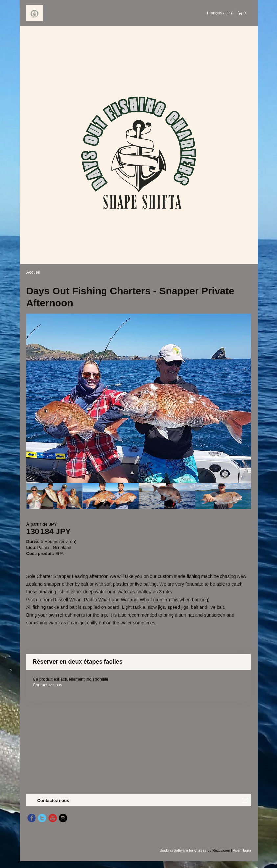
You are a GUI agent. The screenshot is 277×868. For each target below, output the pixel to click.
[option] (54, 496)
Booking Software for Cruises (184, 850)
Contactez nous (48, 685)
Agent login (242, 850)
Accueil (33, 272)
